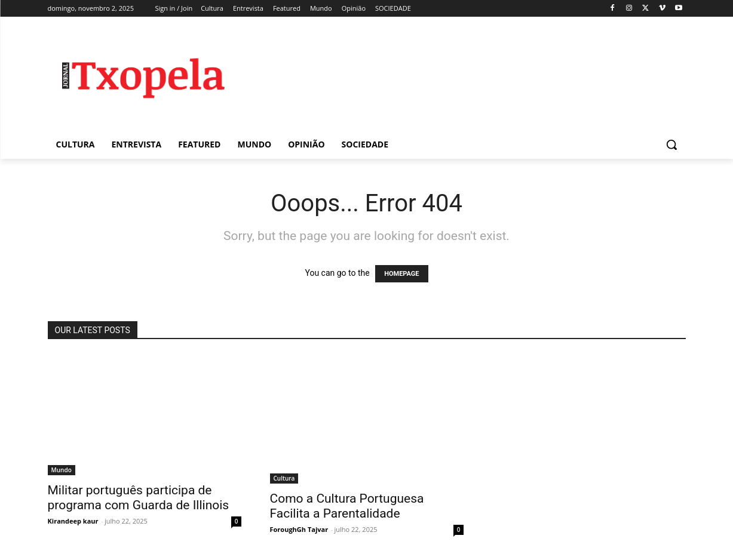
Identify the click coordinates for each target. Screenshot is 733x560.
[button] (671, 144)
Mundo (62, 470)
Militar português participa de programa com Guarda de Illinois (139, 498)
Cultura (284, 478)
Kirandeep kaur (73, 521)
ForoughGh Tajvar (299, 529)
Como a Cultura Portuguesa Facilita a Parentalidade (347, 506)
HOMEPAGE (401, 274)
